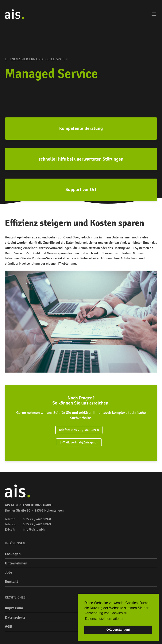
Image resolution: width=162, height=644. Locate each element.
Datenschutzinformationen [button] (105, 619)
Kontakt (11, 582)
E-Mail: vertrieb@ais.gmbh (79, 442)
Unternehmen (16, 563)
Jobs (9, 572)
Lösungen (13, 554)
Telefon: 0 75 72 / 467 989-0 (79, 430)
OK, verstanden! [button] (118, 630)
